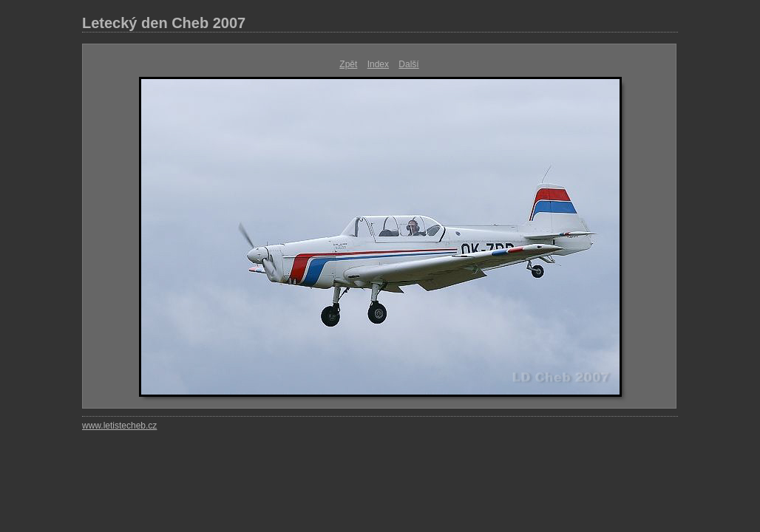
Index (378, 64)
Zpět (348, 64)
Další (408, 64)
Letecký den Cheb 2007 (164, 23)
